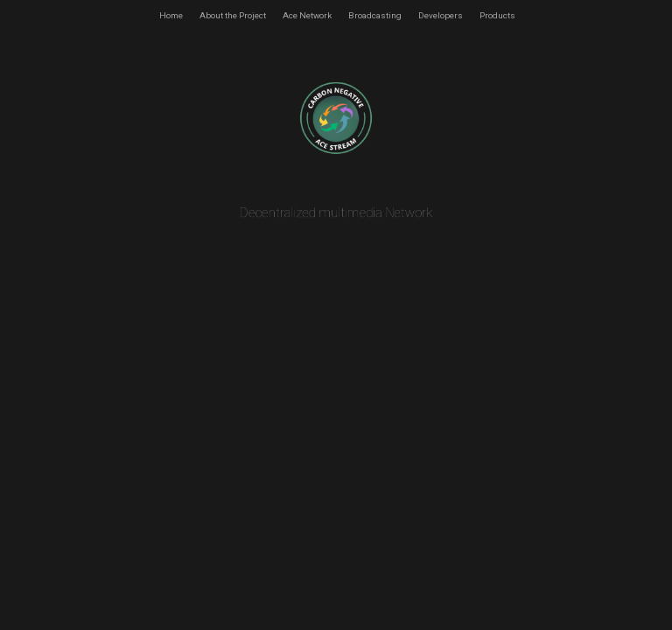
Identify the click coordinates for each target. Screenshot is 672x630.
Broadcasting (375, 15)
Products (497, 15)
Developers (441, 15)
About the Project (233, 15)
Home (171, 15)
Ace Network (307, 15)
